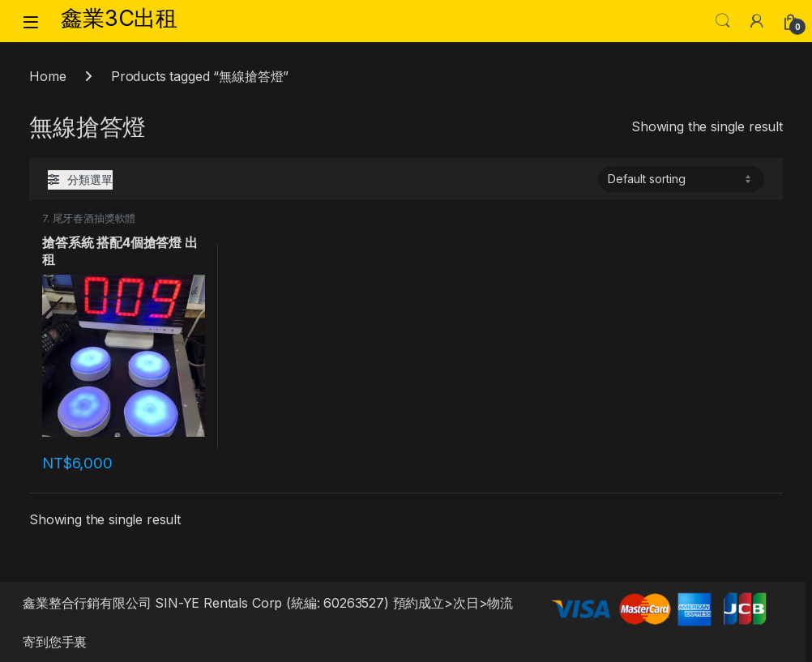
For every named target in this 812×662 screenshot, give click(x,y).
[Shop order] (681, 179)
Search (723, 21)
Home (47, 76)
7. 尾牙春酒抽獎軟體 (89, 218)
